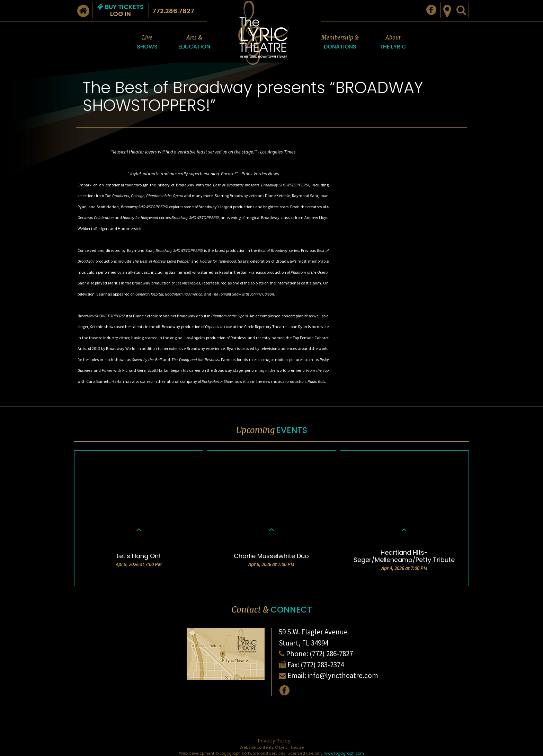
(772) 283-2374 (322, 665)
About (393, 42)
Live (147, 42)
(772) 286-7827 (331, 654)
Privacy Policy (274, 741)
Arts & (194, 42)
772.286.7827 (173, 11)
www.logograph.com (344, 753)
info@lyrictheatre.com (343, 675)
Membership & (340, 42)
